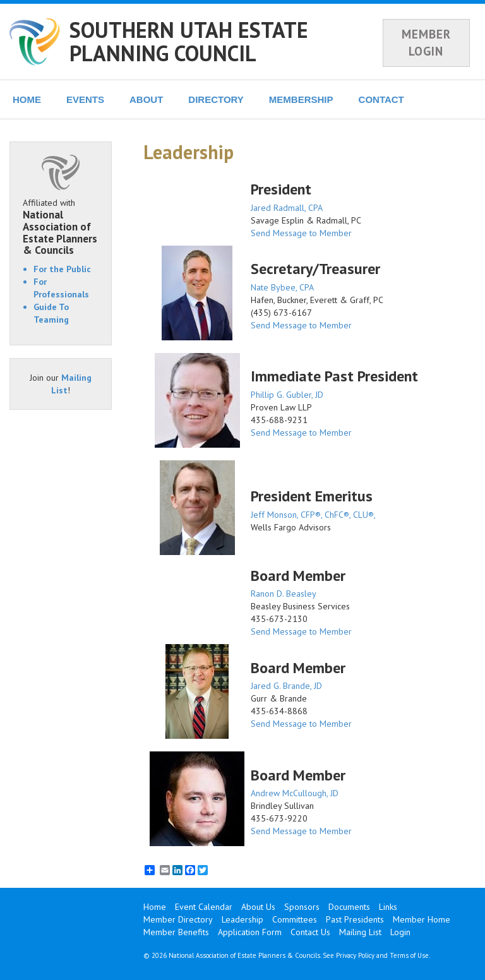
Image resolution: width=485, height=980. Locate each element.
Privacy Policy (355, 955)
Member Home (422, 919)
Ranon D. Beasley (284, 594)
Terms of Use (409, 955)
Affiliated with (61, 227)
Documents (349, 907)
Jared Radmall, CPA (287, 208)
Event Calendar (204, 907)
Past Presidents (355, 919)
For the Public (62, 269)
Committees (295, 919)
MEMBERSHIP (301, 99)
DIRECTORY (216, 99)
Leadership (242, 919)
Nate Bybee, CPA (282, 287)
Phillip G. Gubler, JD (287, 395)
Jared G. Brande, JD (286, 686)
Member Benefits (176, 932)
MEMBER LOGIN (426, 43)
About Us (258, 907)
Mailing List (360, 932)
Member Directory (178, 919)
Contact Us (310, 932)
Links (388, 907)
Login (400, 932)
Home (155, 907)
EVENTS (85, 99)
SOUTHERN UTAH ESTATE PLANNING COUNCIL (189, 41)
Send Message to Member (301, 233)
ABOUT (146, 99)
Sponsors (302, 907)
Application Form (250, 932)
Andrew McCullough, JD (295, 793)
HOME (27, 99)
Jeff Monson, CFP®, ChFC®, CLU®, (313, 515)
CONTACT (381, 99)
